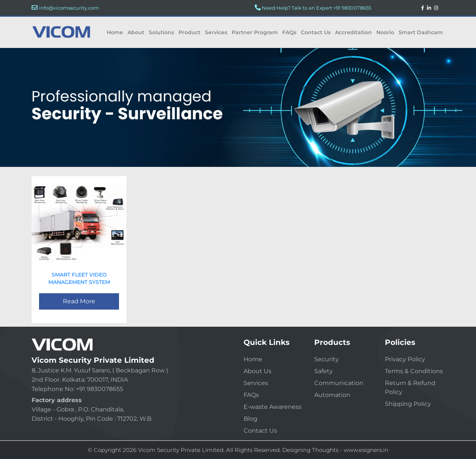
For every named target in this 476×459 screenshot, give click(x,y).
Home (115, 32)
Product (189, 32)
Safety (324, 371)
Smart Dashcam (421, 32)
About (136, 32)
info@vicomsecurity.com (69, 8)
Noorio (385, 32)
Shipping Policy (408, 404)
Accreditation (353, 32)
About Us (258, 371)
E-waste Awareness (273, 407)
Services (216, 32)
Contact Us (316, 32)
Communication (339, 383)
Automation (332, 395)
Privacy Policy (405, 359)
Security (327, 359)
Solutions (161, 32)
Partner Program (255, 32)
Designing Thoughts (310, 450)
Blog (250, 419)
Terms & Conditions (414, 371)
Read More (79, 301)
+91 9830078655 (352, 8)
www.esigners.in (366, 450)
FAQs (289, 32)
